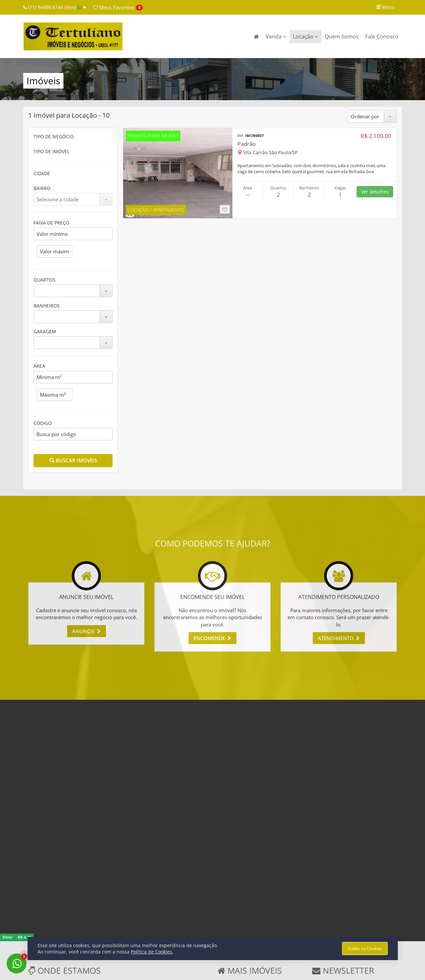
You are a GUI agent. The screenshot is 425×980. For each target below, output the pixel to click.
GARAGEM (45, 331)
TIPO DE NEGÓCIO (54, 136)
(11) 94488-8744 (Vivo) (55, 7)
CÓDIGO (43, 423)
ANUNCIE (86, 631)
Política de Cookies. (152, 952)
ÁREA (39, 366)
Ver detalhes (375, 192)
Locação (305, 36)
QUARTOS (44, 280)
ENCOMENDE (212, 638)
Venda (276, 36)
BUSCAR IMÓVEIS (73, 460)
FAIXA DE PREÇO (51, 223)
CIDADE (42, 173)
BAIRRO (42, 188)
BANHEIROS (47, 306)
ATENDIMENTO (339, 638)
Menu (386, 7)
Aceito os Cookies (365, 948)
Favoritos (114, 7)
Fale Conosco (382, 36)
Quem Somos (342, 36)
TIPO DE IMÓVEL (51, 151)
